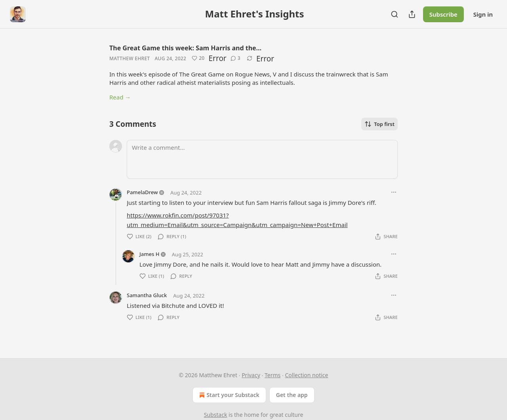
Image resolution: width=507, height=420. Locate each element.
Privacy (251, 375)
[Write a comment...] (262, 159)
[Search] (395, 14)
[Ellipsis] (394, 192)
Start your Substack (228, 395)
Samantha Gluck (147, 295)
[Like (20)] (198, 58)
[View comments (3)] (235, 58)
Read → (120, 97)
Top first (379, 124)
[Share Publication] (412, 14)
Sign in (483, 14)
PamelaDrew (142, 192)
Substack (216, 415)
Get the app (292, 395)
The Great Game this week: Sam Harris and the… (185, 48)
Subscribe (443, 14)
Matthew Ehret (130, 58)
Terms (273, 375)
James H (149, 254)
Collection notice (306, 375)
